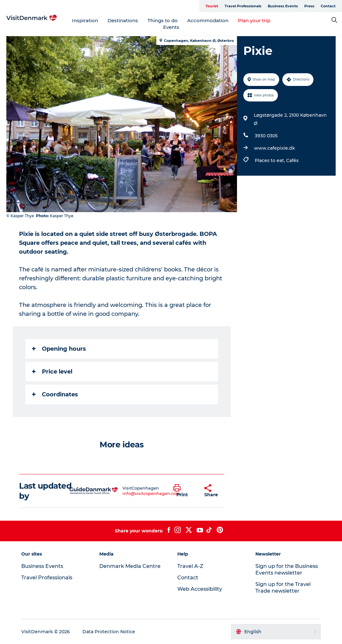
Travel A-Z (190, 566)
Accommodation (208, 20)
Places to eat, (270, 160)
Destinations (123, 20)
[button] (184, 491)
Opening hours (59, 349)
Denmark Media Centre (130, 566)
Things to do (163, 20)
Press (309, 6)
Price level (52, 372)
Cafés (292, 160)
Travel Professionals (243, 6)
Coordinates (55, 394)
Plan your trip (254, 20)
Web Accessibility (200, 589)
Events (171, 27)
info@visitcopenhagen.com (151, 493)
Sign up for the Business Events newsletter (287, 569)
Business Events (283, 6)
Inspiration (85, 20)
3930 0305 (266, 136)
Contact (328, 6)
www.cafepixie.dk (275, 148)
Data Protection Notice (109, 632)
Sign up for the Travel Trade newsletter (283, 588)
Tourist (212, 6)
